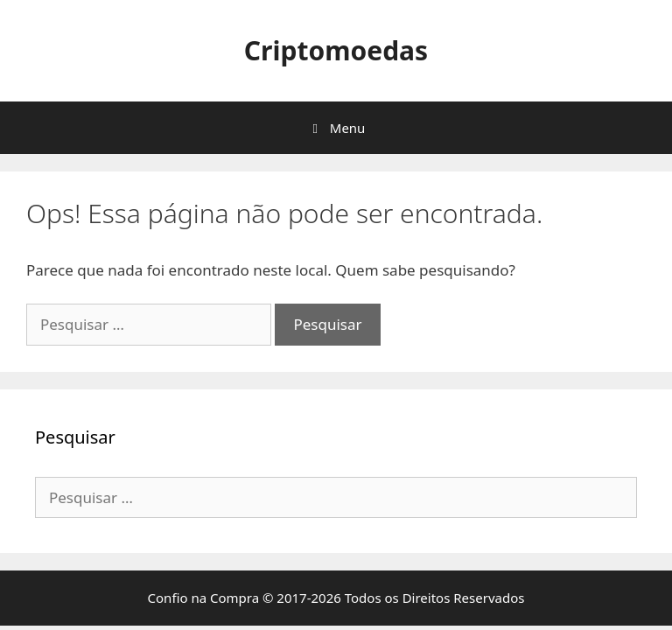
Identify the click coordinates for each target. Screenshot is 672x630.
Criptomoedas (336, 50)
